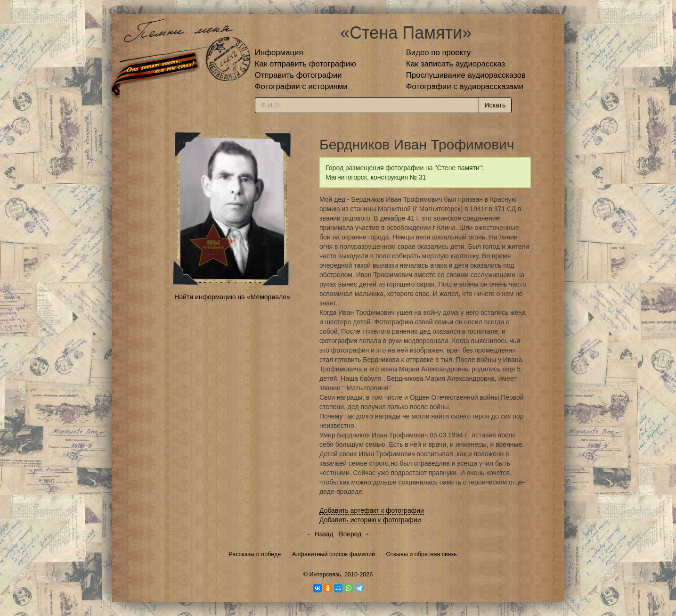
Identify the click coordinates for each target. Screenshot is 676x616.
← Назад (320, 534)
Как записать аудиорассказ (456, 64)
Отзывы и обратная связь (422, 554)
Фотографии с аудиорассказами (465, 86)
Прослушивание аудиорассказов (466, 75)
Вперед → (354, 534)
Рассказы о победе (255, 554)
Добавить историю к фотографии (370, 520)
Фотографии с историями (301, 86)
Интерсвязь (325, 575)
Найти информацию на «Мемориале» (232, 297)
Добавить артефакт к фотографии (372, 510)
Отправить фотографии (298, 75)
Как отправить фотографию (305, 64)
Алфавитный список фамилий (334, 554)
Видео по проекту (439, 53)
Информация (279, 53)
